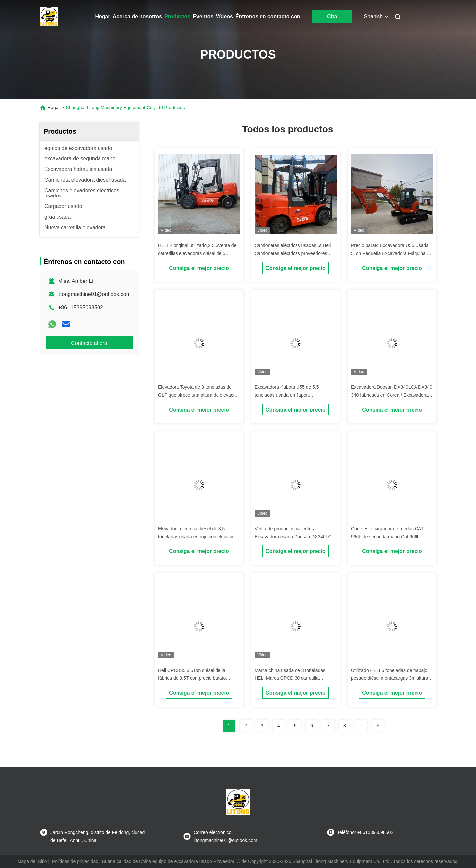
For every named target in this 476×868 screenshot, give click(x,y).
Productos (177, 16)
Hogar (103, 16)
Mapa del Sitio (32, 861)
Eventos (203, 16)
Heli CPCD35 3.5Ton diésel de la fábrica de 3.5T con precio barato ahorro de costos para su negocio (192, 678)
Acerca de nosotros (137, 16)
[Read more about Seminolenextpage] (361, 726)
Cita (332, 16)
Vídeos (224, 16)
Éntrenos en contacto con (268, 16)
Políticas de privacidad (75, 861)
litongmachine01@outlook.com (94, 294)
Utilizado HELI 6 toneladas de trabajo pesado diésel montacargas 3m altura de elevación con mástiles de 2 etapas (390, 678)
